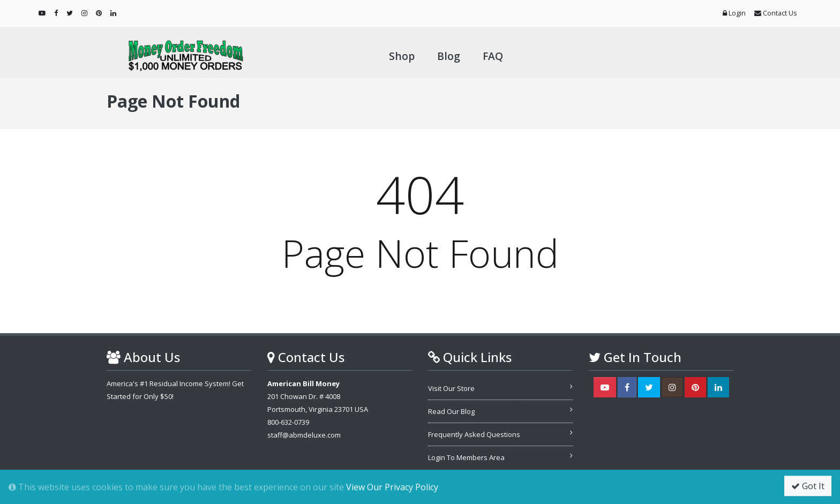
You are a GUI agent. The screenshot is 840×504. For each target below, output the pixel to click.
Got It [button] (808, 486)
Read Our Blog (451, 411)
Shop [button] (402, 56)
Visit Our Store (451, 388)
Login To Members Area (466, 457)
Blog (449, 56)
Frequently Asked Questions (474, 434)
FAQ (493, 56)
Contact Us (776, 13)
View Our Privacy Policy (392, 487)
